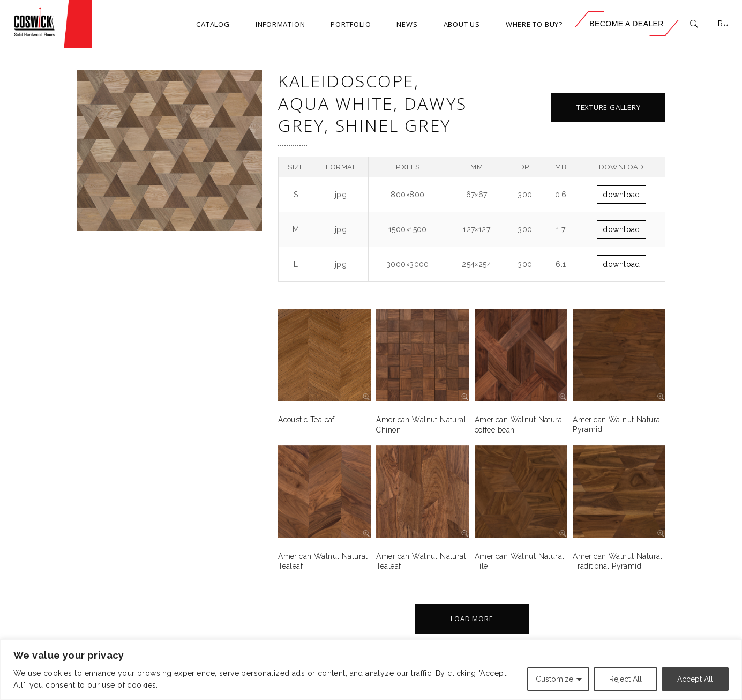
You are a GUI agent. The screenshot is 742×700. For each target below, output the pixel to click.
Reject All (625, 679)
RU (723, 24)
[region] (371, 670)
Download (621, 195)
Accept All (695, 679)
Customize (554, 679)
